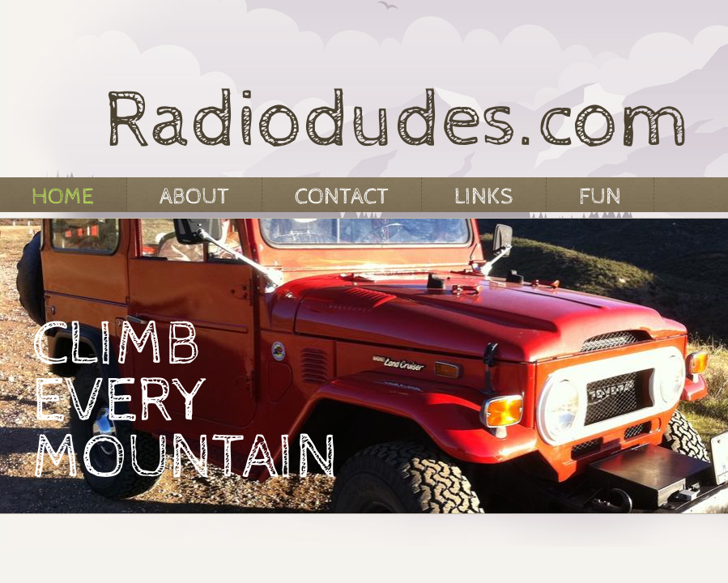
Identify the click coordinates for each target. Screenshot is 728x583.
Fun (600, 197)
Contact (342, 197)
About (194, 197)
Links (484, 197)
